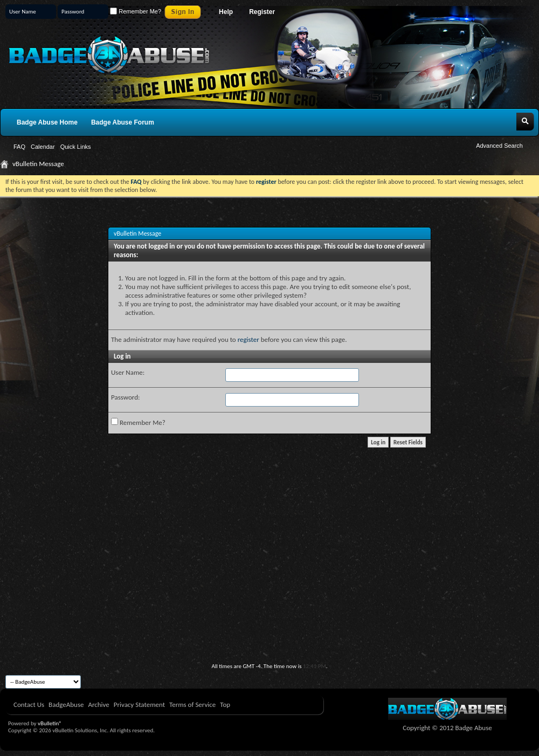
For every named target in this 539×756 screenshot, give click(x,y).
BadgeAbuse (66, 705)
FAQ (19, 147)
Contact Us (29, 705)
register (248, 339)
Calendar (43, 147)
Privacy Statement (139, 705)
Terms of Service (192, 705)
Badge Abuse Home (47, 122)
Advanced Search (499, 146)
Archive (98, 705)
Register (262, 12)
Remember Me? (136, 11)
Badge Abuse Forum (123, 122)
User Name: (128, 372)
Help (226, 12)
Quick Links (76, 147)
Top (225, 705)
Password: (125, 397)
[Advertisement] (269, 582)
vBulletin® (50, 723)
